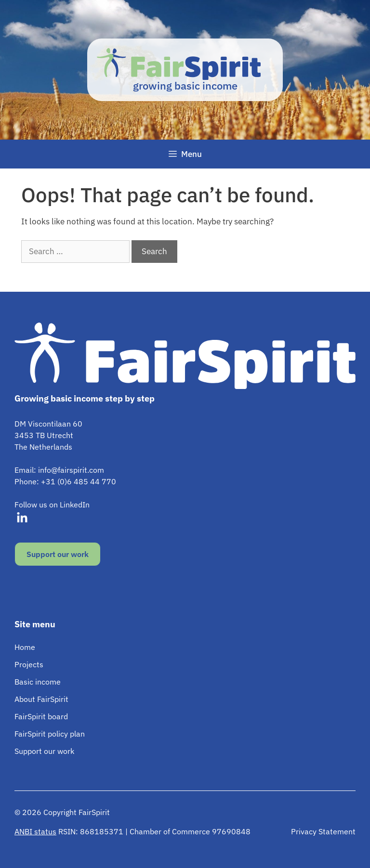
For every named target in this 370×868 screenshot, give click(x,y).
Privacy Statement (323, 831)
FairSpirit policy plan (50, 734)
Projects (29, 664)
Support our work (58, 554)
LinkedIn (75, 505)
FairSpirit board (41, 716)
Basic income (38, 682)
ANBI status (35, 831)
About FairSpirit (41, 699)
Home (25, 647)
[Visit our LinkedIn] (22, 518)
